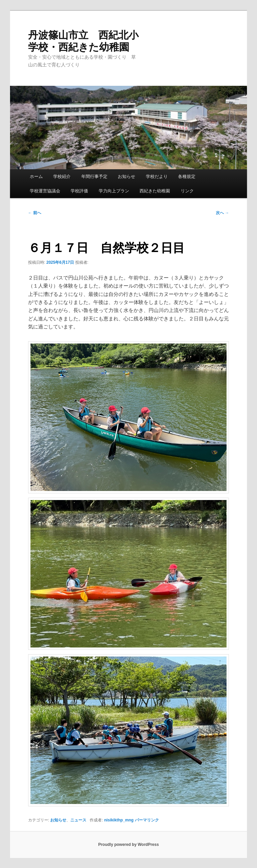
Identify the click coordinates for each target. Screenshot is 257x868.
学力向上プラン (114, 191)
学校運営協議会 (45, 191)
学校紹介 (62, 176)
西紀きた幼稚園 (155, 191)
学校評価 (79, 191)
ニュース (78, 820)
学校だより (157, 176)
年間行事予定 (94, 176)
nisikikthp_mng (119, 820)
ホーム (36, 176)
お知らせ (126, 176)
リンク (187, 191)
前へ (35, 213)
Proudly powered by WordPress (128, 845)
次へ (222, 213)
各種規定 (187, 176)
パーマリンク (147, 820)
